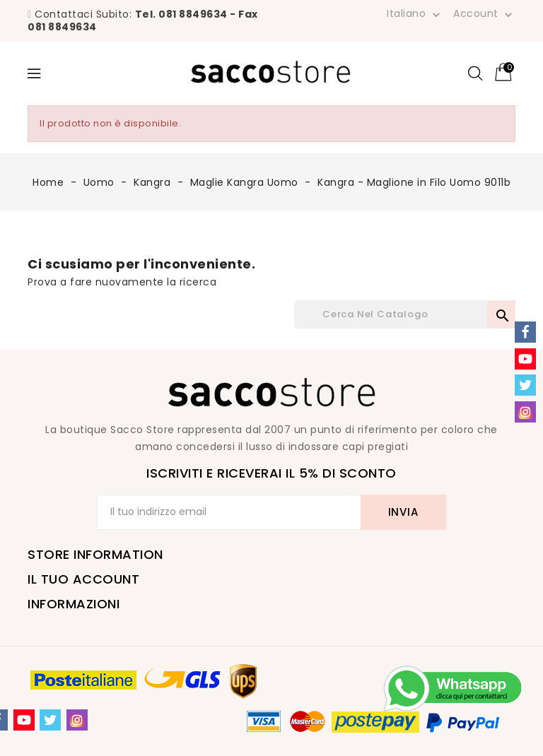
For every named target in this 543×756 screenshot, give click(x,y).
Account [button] (484, 14)
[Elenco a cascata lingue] (415, 13)
